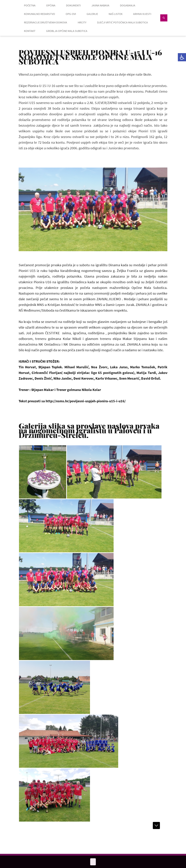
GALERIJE (92, 14)
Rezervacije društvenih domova (46, 22)
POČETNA (30, 5)
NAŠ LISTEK (116, 14)
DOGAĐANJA (128, 5)
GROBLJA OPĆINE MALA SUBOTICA (67, 31)
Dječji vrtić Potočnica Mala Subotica (122, 22)
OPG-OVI (71, 14)
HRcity (82, 22)
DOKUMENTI (73, 5)
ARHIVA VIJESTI (142, 14)
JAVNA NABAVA (100, 5)
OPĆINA (51, 5)
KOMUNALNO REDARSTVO (39, 14)
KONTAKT (30, 31)
